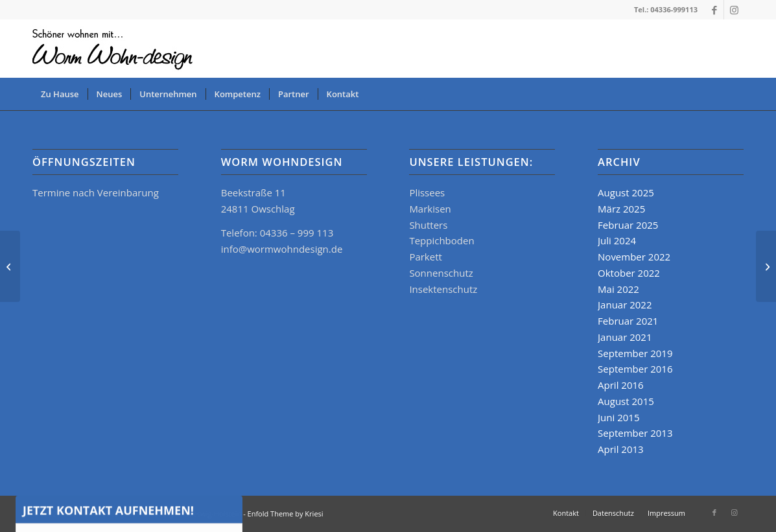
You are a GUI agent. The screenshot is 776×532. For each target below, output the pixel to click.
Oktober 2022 (629, 273)
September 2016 (635, 369)
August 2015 (626, 401)
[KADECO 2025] (766, 266)
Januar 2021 (625, 337)
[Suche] (735, 94)
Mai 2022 (618, 289)
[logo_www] (115, 49)
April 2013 (621, 449)
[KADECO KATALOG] (10, 266)
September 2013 (635, 433)
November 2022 (634, 257)
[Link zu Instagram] (734, 10)
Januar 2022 (625, 305)
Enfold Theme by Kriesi (286, 514)
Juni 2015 (618, 417)
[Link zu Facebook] (714, 10)
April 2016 (621, 385)
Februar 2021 (628, 321)
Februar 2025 (628, 225)
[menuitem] (60, 94)
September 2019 (635, 353)
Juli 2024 (617, 240)
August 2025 (626, 192)
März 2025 (621, 209)
